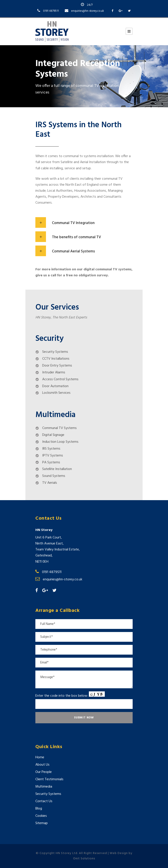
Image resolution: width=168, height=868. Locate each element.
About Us (42, 765)
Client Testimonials (49, 779)
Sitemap (42, 823)
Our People (44, 772)
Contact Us (44, 801)
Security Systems (48, 794)
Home (40, 757)
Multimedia (44, 787)
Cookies (41, 816)
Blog (39, 809)
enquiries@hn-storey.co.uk (88, 11)
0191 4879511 (51, 11)
